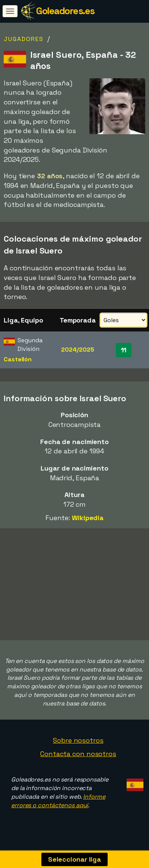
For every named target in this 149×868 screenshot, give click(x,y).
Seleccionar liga (74, 859)
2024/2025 (77, 350)
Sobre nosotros (78, 741)
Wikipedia (88, 518)
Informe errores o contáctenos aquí (58, 802)
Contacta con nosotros (78, 755)
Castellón (18, 359)
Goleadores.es (65, 11)
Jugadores (24, 39)
